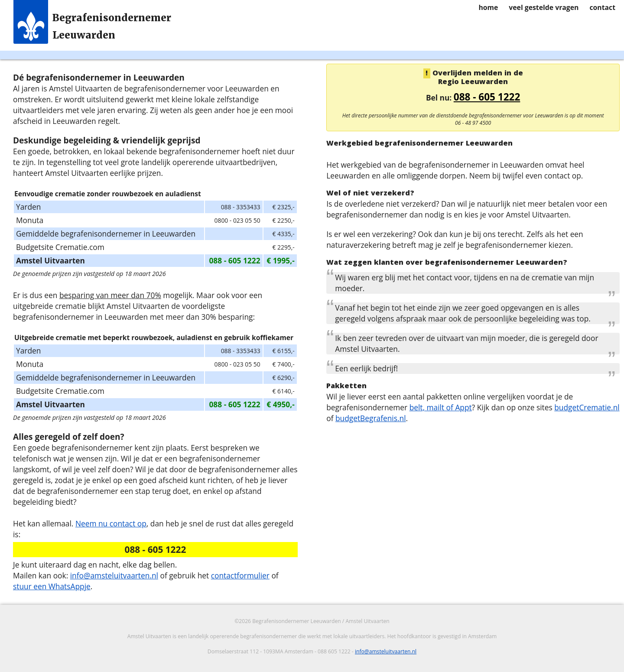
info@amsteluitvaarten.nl (114, 575)
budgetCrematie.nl (587, 407)
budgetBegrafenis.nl (371, 418)
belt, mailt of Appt (441, 407)
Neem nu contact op (111, 523)
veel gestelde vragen (544, 7)
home (488, 7)
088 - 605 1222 (487, 97)
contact (602, 7)
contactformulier (240, 575)
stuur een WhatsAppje (52, 586)
